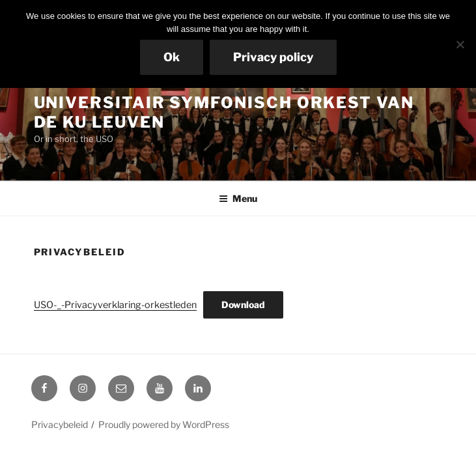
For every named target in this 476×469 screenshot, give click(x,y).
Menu (238, 198)
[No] (460, 44)
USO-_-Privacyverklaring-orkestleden (115, 305)
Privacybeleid (60, 424)
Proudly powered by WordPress (164, 424)
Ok (172, 57)
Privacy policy (273, 57)
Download (243, 305)
